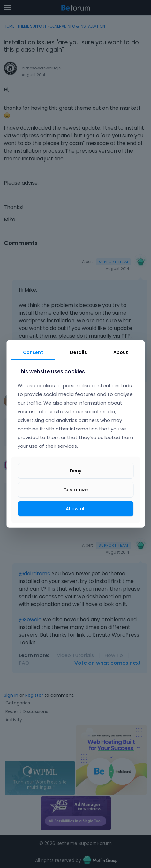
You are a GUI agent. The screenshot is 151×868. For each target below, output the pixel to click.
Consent (33, 352)
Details (78, 352)
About (121, 352)
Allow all (76, 509)
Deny (76, 471)
